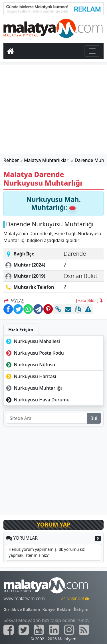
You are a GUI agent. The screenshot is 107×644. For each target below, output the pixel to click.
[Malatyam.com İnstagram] (69, 630)
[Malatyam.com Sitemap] (84, 630)
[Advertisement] (54, 109)
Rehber (11, 160)
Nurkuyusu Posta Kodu (34, 353)
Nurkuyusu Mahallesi (32, 341)
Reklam (64, 609)
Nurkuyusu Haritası (31, 376)
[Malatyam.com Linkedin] (54, 630)
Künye (49, 609)
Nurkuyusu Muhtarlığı (33, 388)
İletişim (81, 609)
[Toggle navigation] (92, 51)
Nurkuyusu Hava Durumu (37, 400)
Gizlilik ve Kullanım (22, 609)
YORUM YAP (54, 524)
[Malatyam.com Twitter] (24, 630)
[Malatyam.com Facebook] (9, 630)
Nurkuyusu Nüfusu (30, 365)
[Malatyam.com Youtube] (39, 630)
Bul (94, 418)
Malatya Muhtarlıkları (47, 160)
